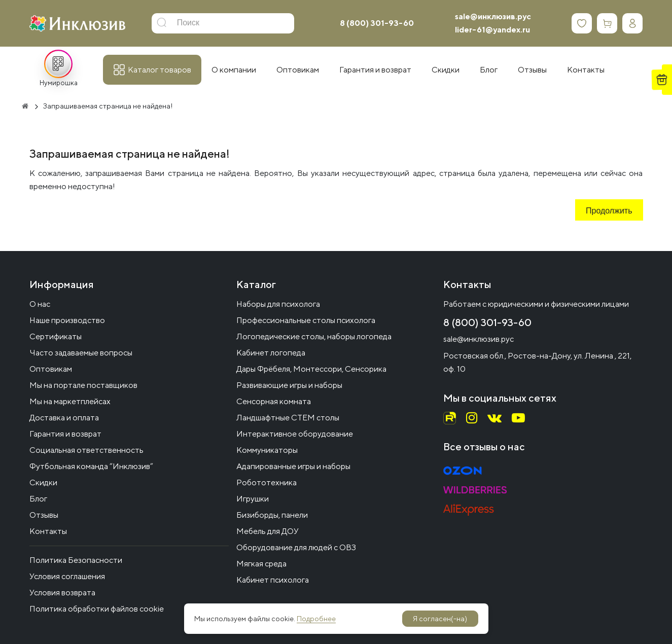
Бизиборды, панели (272, 515)
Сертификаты (56, 336)
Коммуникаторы (267, 450)
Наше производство (67, 320)
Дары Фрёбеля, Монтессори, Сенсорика (311, 369)
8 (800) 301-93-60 (377, 23)
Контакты (48, 531)
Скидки (43, 482)
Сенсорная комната (274, 401)
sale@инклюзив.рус (493, 16)
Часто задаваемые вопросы (81, 353)
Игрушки (253, 499)
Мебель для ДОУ (268, 531)
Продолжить (609, 211)
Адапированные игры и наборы (293, 466)
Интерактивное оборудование (295, 434)
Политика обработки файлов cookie (97, 609)
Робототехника (267, 482)
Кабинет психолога (273, 580)
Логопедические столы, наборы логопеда (314, 336)
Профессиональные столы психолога (306, 320)
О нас (40, 304)
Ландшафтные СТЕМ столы (288, 418)
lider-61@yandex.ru (492, 30)
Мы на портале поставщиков (83, 385)
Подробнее (316, 619)
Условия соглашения (67, 576)
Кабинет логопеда (271, 353)
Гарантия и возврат (65, 434)
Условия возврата (62, 593)
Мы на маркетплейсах (70, 401)
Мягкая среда (261, 564)
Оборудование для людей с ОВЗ (296, 547)
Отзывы (44, 515)
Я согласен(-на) (440, 619)
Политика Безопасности (76, 560)
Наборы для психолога (278, 304)
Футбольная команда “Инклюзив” (91, 466)
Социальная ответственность (86, 450)
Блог (38, 499)
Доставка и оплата (64, 418)
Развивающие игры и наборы (289, 385)
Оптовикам (51, 369)
